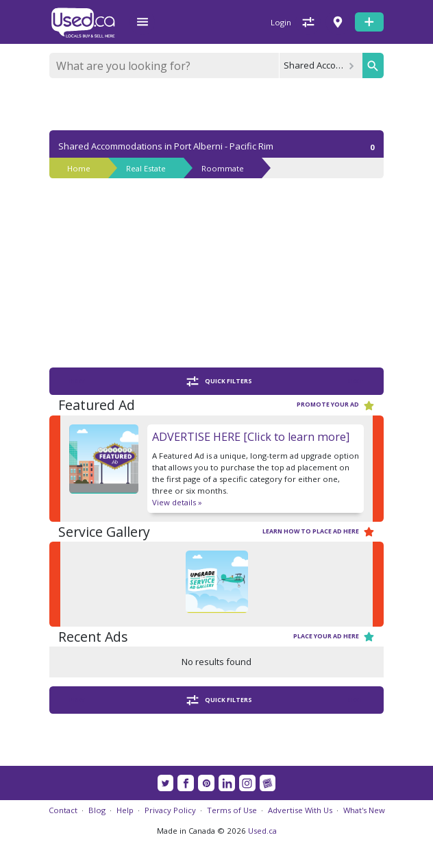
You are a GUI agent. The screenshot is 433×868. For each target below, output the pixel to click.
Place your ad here (334, 637)
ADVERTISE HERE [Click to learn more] (251, 437)
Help (125, 810)
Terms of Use (232, 810)
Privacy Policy (170, 810)
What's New (364, 810)
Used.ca (262, 831)
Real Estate (146, 168)
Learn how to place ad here (319, 532)
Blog (97, 810)
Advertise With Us (300, 810)
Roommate (223, 168)
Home (79, 168)
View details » (177, 502)
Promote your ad (336, 406)
